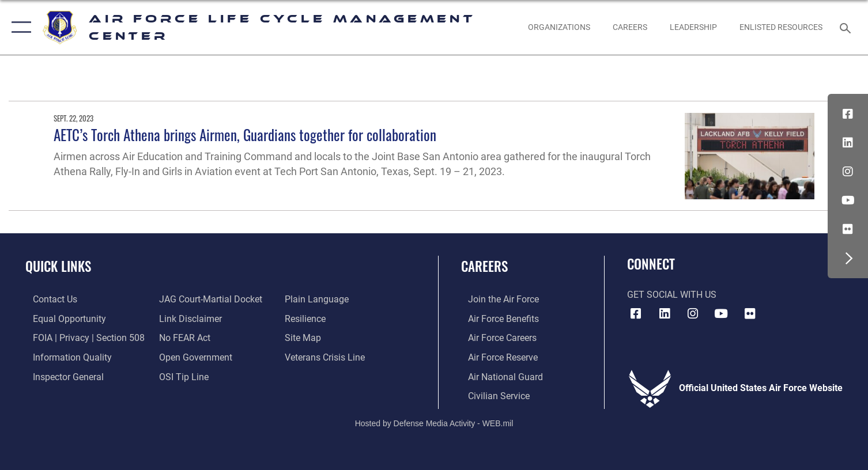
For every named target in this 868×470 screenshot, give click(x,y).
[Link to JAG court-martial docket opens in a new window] (208, 299)
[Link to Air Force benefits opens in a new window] (497, 318)
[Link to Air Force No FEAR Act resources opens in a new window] (182, 337)
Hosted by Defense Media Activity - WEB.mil (434, 422)
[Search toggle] (847, 27)
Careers (484, 266)
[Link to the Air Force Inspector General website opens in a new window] (61, 376)
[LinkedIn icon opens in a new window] (848, 143)
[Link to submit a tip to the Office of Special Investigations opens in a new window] (181, 376)
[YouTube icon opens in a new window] (848, 200)
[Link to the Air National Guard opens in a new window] (499, 376)
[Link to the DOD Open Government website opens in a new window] (193, 357)
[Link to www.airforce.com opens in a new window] (497, 299)
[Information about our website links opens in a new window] (188, 318)
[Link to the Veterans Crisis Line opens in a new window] (328, 357)
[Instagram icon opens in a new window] (848, 172)
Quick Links (58, 266)
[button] (19, 27)
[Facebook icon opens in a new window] (848, 114)
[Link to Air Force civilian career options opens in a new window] (492, 395)
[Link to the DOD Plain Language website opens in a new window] (320, 299)
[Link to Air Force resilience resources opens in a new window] (308, 318)
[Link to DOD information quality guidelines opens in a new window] (65, 357)
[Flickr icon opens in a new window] (848, 229)
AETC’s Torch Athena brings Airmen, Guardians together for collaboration (245, 134)
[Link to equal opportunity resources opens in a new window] (62, 318)
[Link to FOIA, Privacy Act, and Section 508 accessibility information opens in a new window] (81, 337)
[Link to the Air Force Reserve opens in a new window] (496, 357)
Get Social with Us (672, 295)
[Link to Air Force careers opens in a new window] (495, 337)
